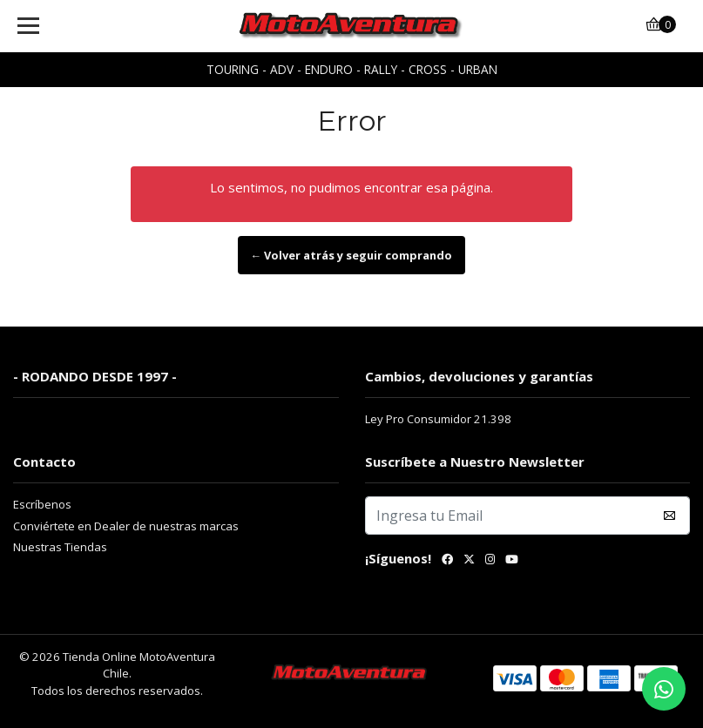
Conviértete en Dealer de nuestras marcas (126, 526)
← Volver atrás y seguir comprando (352, 255)
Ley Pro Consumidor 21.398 (438, 419)
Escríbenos (42, 504)
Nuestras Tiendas (60, 547)
